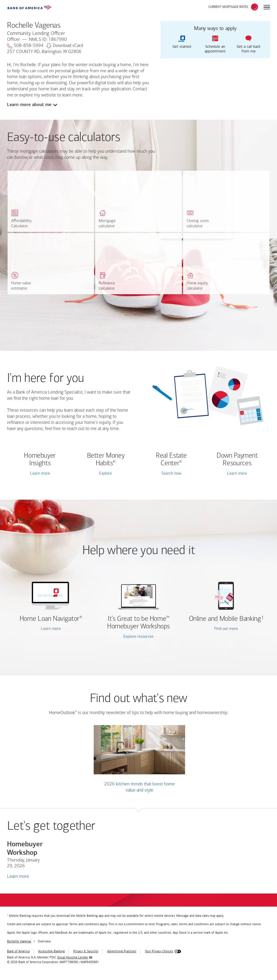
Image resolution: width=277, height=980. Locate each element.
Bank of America (18, 951)
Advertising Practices (122, 951)
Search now (171, 474)
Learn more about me (29, 105)
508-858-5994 (25, 46)
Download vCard (65, 46)
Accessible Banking (52, 951)
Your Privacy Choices (159, 951)
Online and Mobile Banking (225, 619)
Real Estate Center (171, 460)
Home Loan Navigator (51, 619)
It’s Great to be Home (138, 623)
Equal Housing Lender (73, 957)
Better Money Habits (106, 460)
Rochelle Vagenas (19, 941)
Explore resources (138, 637)
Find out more (212, 629)
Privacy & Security (86, 951)
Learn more (40, 474)
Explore (106, 474)
